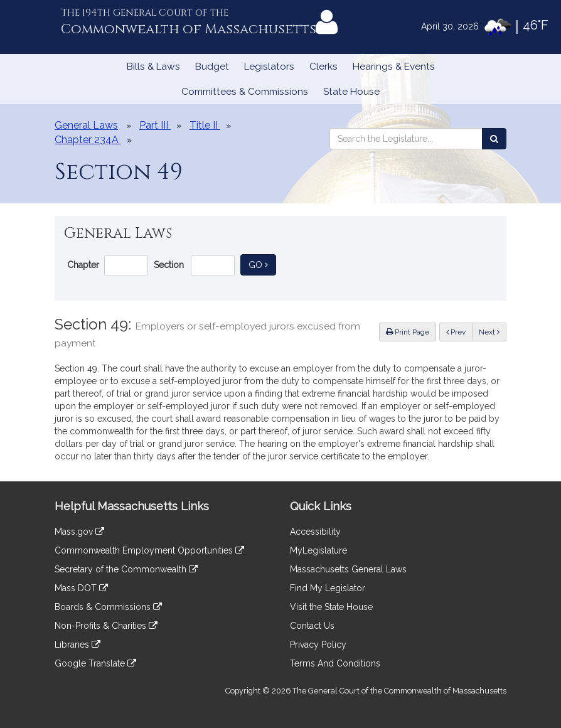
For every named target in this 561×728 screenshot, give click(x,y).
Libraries (77, 645)
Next (489, 332)
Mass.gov (79, 532)
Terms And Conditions (335, 663)
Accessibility (315, 532)
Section (169, 265)
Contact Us (312, 626)
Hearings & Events (394, 67)
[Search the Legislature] (494, 139)
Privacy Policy (318, 645)
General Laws (86, 125)
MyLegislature (318, 550)
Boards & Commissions (108, 607)
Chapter (83, 265)
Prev (459, 331)
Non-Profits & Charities (106, 626)
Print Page (408, 332)
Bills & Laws (153, 67)
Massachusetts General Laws (348, 569)
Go (262, 264)
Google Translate (95, 663)
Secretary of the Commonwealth (126, 569)
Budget (212, 67)
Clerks (323, 67)
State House (351, 92)
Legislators (269, 67)
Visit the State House (331, 607)
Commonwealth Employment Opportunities (149, 550)
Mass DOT (81, 588)
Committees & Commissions (245, 92)
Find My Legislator (328, 588)
